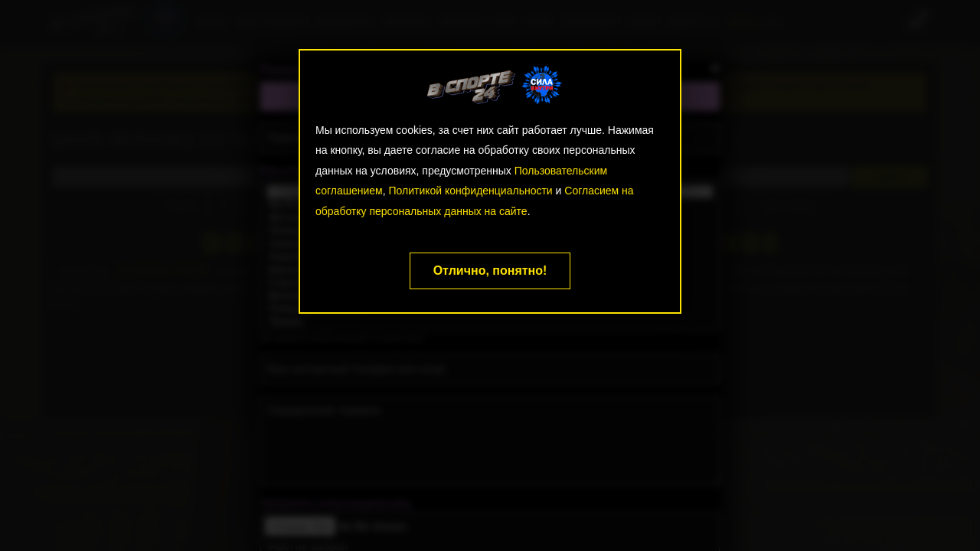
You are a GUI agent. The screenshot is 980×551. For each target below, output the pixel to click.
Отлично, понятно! (490, 271)
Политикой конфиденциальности (470, 191)
